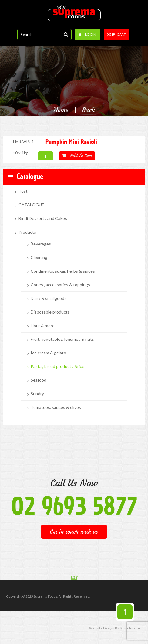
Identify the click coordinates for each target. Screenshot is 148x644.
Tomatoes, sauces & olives (56, 407)
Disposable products (50, 312)
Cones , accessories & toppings (60, 285)
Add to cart (77, 156)
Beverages (41, 244)
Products (27, 232)
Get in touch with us (74, 532)
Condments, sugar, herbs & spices (63, 271)
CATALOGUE (31, 205)
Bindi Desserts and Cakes (43, 218)
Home (61, 110)
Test (23, 191)
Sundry (37, 394)
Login (87, 34)
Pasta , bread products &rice (57, 366)
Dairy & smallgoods (49, 298)
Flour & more (43, 326)
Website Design (102, 628)
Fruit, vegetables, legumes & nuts (62, 339)
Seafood (39, 380)
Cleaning (39, 258)
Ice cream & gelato (48, 353)
